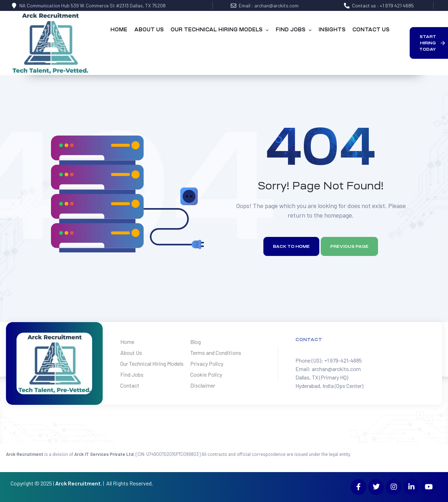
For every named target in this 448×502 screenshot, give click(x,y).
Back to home (291, 246)
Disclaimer (203, 385)
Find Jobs (132, 374)
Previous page (349, 246)
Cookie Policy (206, 374)
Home (127, 342)
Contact (130, 385)
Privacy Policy (207, 363)
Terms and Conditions (216, 353)
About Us (131, 353)
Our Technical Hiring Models (152, 363)
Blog (196, 342)
